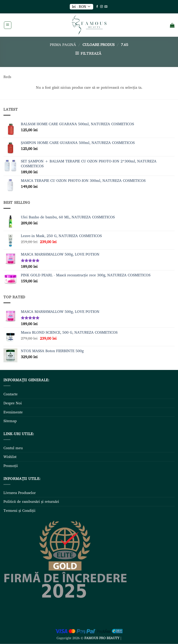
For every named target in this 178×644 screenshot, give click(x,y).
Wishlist (10, 457)
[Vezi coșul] (172, 25)
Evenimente (13, 412)
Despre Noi (13, 403)
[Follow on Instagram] (102, 7)
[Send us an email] (106, 7)
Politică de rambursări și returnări (31, 501)
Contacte (11, 394)
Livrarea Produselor (20, 493)
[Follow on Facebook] (97, 7)
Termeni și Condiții (19, 510)
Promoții (11, 466)
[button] (8, 25)
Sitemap (10, 421)
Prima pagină (63, 45)
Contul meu (13, 448)
